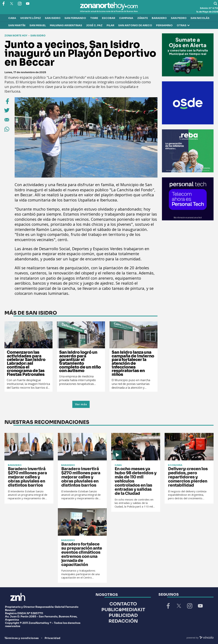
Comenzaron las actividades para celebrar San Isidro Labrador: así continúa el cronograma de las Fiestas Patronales (26, 363)
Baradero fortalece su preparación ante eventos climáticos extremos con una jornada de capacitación (82, 554)
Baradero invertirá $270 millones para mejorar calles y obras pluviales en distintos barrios (27, 477)
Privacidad (53, 638)
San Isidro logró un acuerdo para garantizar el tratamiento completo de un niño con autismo (80, 362)
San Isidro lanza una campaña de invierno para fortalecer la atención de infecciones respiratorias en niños (133, 363)
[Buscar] (216, 4)
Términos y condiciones (22, 638)
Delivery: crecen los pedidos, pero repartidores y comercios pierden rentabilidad (188, 477)
